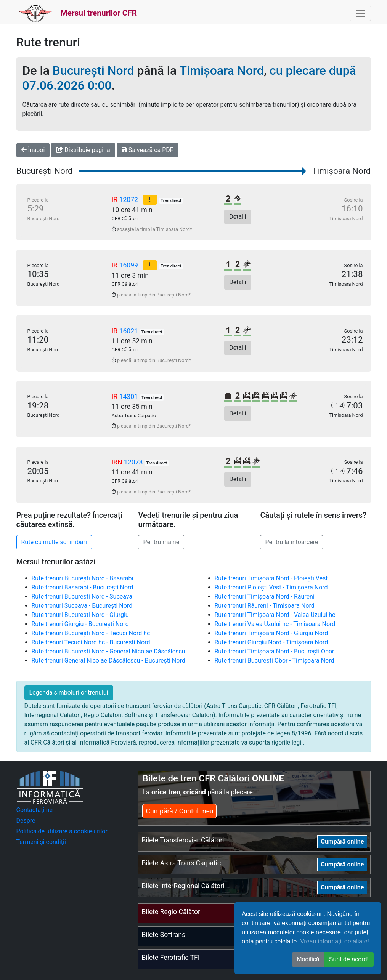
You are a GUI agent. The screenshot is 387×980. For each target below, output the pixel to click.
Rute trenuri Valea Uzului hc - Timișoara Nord (275, 624)
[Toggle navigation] (360, 13)
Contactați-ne (35, 810)
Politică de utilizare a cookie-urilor (62, 831)
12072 (130, 200)
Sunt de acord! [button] (349, 959)
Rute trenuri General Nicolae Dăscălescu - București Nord (108, 661)
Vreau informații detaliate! (335, 941)
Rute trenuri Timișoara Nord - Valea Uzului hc (275, 615)
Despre (26, 821)
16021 (130, 331)
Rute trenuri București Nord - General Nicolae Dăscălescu (108, 651)
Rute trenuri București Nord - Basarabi (83, 578)
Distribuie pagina (83, 150)
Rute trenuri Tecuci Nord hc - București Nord (91, 642)
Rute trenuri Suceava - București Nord (82, 606)
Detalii (238, 217)
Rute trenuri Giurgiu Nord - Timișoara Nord (271, 642)
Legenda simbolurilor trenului (69, 693)
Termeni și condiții (41, 842)
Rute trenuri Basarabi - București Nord (83, 587)
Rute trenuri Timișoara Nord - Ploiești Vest (271, 578)
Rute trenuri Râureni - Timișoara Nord (265, 606)
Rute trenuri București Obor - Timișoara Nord (275, 661)
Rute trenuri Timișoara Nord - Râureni (265, 596)
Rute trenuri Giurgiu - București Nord (80, 624)
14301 (130, 397)
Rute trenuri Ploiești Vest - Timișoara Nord (271, 587)
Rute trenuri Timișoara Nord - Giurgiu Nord (271, 633)
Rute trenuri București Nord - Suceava (82, 596)
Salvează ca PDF (148, 150)
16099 (130, 265)
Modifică (308, 959)
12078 (134, 462)
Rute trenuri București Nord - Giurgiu (80, 615)
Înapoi (33, 150)
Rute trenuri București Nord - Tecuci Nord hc (91, 633)
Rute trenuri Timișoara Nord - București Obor (275, 651)
